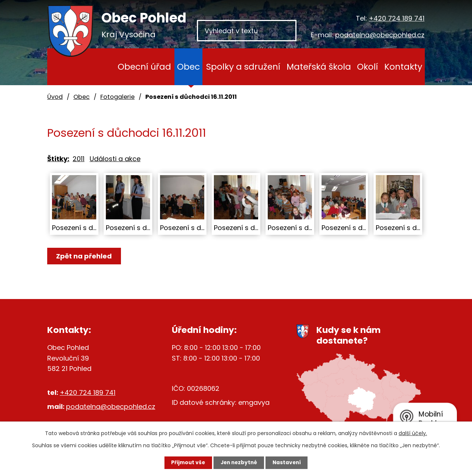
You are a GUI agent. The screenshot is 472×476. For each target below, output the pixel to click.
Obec (188, 67)
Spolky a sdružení (243, 67)
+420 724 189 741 (397, 18)
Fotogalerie (117, 97)
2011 (79, 159)
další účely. (413, 433)
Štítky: (58, 159)
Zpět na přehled (85, 256)
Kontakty (403, 67)
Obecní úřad (144, 67)
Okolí (367, 67)
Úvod (100, 67)
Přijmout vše (185, 462)
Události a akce (115, 159)
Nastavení (290, 462)
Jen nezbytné (239, 462)
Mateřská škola (319, 67)
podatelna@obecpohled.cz (380, 35)
